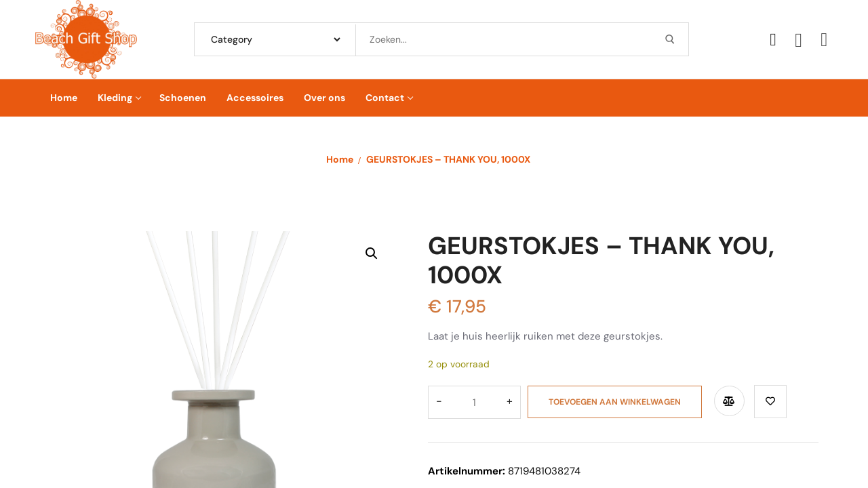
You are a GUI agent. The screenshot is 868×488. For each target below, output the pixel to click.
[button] (372, 253)
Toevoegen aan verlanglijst (765, 400)
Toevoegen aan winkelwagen (608, 400)
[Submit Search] (670, 39)
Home (340, 159)
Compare (723, 399)
